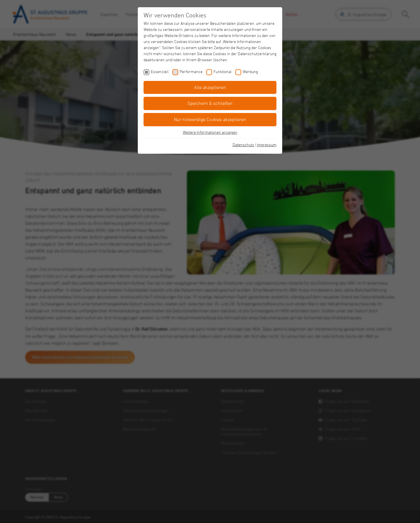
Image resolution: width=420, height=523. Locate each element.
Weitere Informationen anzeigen (210, 132)
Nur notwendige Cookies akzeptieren (210, 119)
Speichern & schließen (210, 103)
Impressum (267, 145)
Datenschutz (243, 145)
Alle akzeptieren (210, 87)
